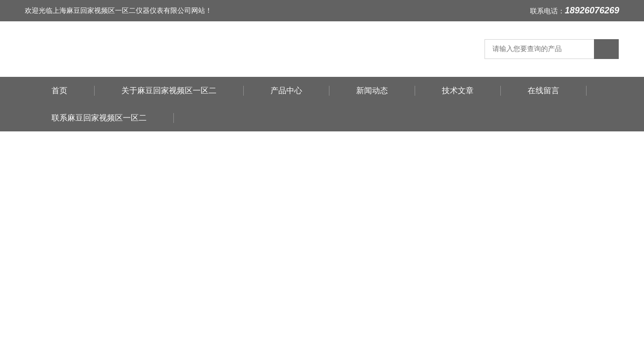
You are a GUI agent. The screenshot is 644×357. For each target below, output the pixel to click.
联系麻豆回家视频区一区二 (99, 118)
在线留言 (543, 90)
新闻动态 (372, 90)
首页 (59, 90)
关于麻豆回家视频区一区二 (169, 90)
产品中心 (286, 90)
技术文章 (458, 90)
